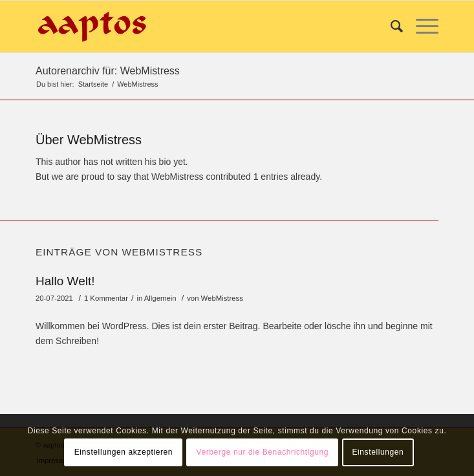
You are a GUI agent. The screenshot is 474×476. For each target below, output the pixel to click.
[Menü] (421, 27)
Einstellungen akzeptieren (124, 452)
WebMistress (222, 298)
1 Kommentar (106, 298)
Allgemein (160, 298)
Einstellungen (378, 452)
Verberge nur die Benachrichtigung (262, 452)
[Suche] (390, 27)
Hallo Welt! (65, 281)
